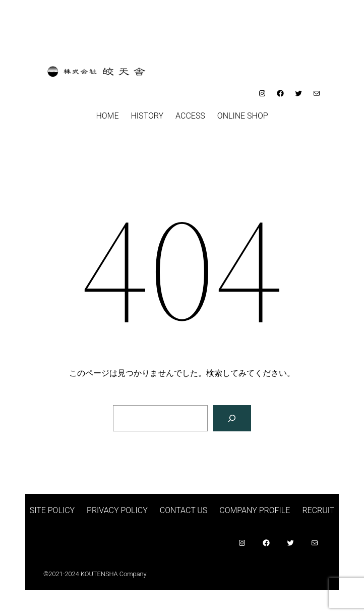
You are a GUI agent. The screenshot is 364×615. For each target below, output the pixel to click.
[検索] (232, 418)
